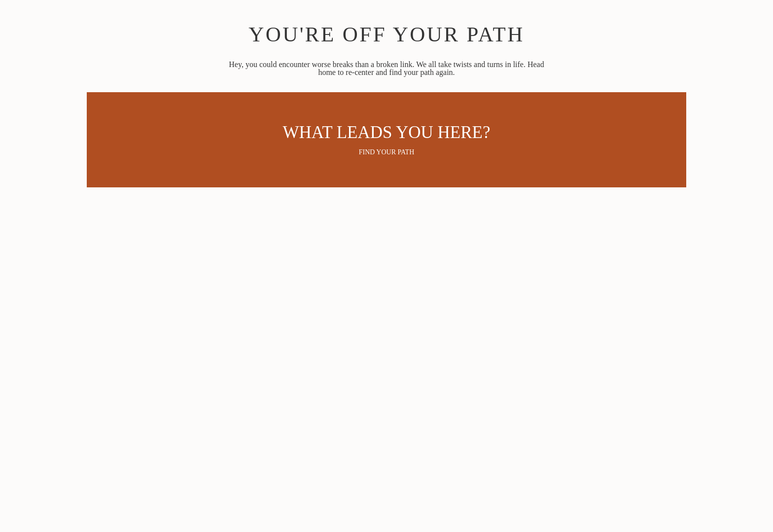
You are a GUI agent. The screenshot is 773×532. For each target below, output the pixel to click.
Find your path (387, 152)
